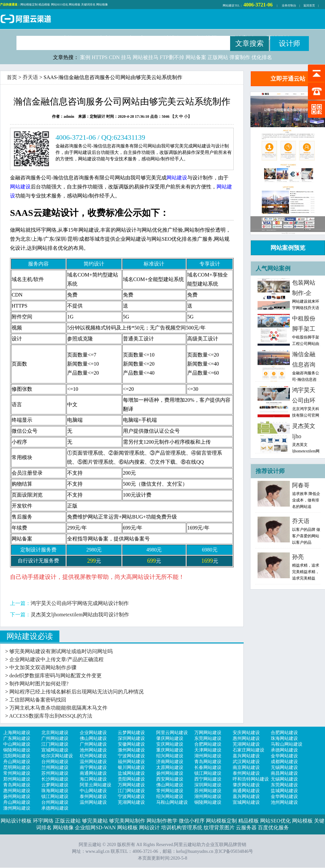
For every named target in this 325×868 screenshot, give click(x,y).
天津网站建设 (208, 750)
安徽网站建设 (131, 744)
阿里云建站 (26, 20)
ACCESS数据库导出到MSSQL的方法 (51, 716)
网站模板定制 (29, 5)
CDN (114, 57)
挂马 (126, 57)
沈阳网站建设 (17, 756)
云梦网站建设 (131, 733)
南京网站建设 (246, 767)
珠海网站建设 (284, 738)
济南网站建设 (170, 762)
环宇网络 (43, 821)
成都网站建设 (284, 762)
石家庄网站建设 (249, 750)
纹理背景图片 (219, 828)
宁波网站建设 (131, 756)
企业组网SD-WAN (95, 828)
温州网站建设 (93, 762)
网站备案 (196, 57)
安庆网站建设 (246, 733)
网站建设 (229, 5)
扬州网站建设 (170, 773)
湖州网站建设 (208, 756)
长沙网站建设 (55, 779)
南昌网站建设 (284, 773)
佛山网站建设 (93, 738)
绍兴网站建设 (170, 756)
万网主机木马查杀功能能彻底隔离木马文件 (58, 708)
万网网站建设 (208, 733)
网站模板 (75, 5)
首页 (12, 77)
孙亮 (298, 557)
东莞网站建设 (208, 738)
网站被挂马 (146, 57)
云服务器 (246, 828)
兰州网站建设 (55, 767)
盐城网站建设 (131, 773)
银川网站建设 (131, 767)
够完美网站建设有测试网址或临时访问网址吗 (61, 651)
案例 (85, 57)
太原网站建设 (170, 767)
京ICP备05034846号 (234, 851)
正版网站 (218, 57)
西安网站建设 (170, 779)
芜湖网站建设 (246, 744)
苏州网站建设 (55, 773)
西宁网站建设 (208, 779)
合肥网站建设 (284, 733)
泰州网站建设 (246, 773)
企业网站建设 (93, 733)
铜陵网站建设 (17, 750)
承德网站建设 (284, 750)
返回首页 (309, 5)
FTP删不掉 (172, 57)
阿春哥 (301, 485)
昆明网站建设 (17, 767)
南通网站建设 (93, 773)
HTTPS (100, 57)
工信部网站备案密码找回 (38, 700)
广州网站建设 (55, 738)
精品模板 (44, 5)
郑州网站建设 (17, 779)
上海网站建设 (17, 733)
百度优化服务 (273, 828)
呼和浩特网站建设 (251, 779)
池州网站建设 (93, 750)
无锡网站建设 (284, 767)
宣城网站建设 (55, 750)
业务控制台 (289, 5)
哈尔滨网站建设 (57, 756)
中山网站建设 (17, 744)
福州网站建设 (131, 762)
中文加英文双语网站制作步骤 (43, 667)
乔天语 (30, 77)
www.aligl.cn (98, 851)
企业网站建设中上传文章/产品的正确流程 (56, 659)
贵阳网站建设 (131, 779)
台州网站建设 (55, 762)
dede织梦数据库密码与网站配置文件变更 (56, 676)
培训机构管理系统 (182, 828)
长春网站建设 (208, 767)
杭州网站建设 (93, 756)
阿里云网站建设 (172, 733)
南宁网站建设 (93, 767)
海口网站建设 (93, 779)
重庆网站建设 (170, 750)
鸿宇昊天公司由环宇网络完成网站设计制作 (80, 603)
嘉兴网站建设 (246, 756)
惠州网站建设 (246, 738)
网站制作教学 (162, 821)
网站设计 (149, 828)
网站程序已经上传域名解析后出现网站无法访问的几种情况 (76, 692)
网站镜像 (102, 5)
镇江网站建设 (208, 773)
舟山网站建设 (17, 762)
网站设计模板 (16, 821)
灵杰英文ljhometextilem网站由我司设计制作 (80, 615)
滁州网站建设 (131, 750)
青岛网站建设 (208, 762)
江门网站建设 (55, 744)
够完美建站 (95, 821)
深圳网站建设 (131, 738)
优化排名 (262, 57)
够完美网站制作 (127, 821)
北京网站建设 (55, 733)
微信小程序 (192, 821)
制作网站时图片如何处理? (39, 684)
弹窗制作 (240, 57)
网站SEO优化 (60, 5)
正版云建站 (68, 821)
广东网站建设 (17, 738)
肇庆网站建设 (170, 738)
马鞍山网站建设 (287, 744)
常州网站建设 (17, 773)
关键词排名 (88, 5)
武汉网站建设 (246, 762)
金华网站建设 (284, 756)
